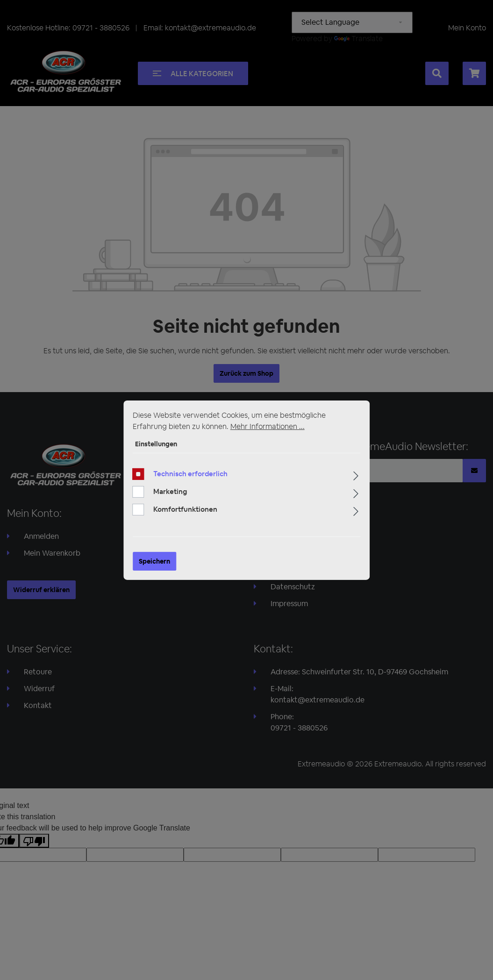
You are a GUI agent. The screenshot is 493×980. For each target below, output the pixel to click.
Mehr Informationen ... (268, 426)
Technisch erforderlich (190, 474)
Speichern (154, 561)
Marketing (170, 491)
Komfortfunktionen (185, 509)
